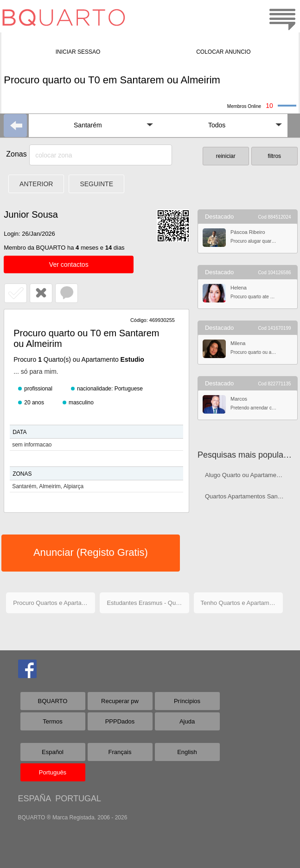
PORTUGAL (78, 799)
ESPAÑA (35, 799)
